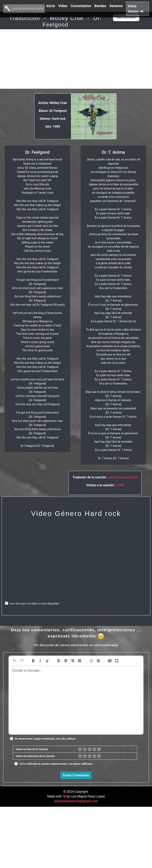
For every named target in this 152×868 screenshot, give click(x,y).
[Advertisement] (76, 59)
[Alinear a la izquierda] (59, 661)
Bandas (100, 6)
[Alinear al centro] (66, 661)
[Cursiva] (40, 661)
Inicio (51, 6)
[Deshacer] (15, 661)
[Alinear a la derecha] (73, 661)
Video (63, 6)
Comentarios (81, 6)
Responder (138, 841)
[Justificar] (80, 661)
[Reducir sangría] (91, 661)
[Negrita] (33, 661)
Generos (116, 6)
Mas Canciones (126, 18)
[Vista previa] (110, 661)
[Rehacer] (22, 661)
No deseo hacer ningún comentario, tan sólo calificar (45, 739)
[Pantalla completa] (117, 661)
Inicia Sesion (136, 9)
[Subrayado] (47, 661)
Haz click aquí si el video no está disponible (34, 604)
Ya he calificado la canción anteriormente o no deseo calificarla (56, 764)
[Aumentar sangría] (98, 661)
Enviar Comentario (76, 775)
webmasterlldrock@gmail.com (76, 862)
